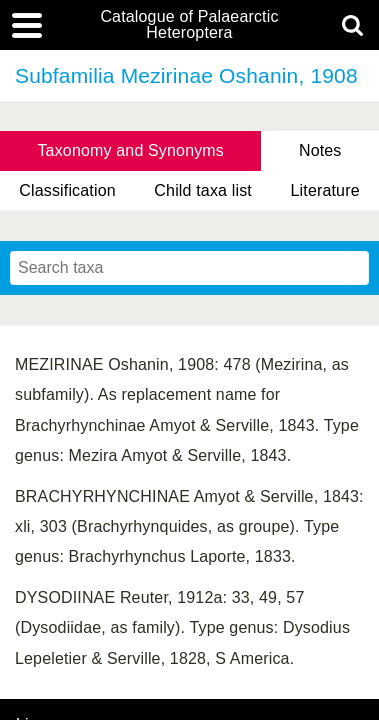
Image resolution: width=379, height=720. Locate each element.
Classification (67, 190)
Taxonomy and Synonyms (130, 150)
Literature (325, 190)
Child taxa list (203, 190)
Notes (320, 150)
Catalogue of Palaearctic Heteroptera (189, 25)
